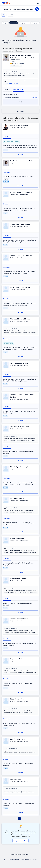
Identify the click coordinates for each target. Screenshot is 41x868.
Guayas (5, 23)
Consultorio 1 (7, 90)
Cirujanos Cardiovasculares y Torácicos (19, 859)
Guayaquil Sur (24, 23)
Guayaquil (14, 23)
